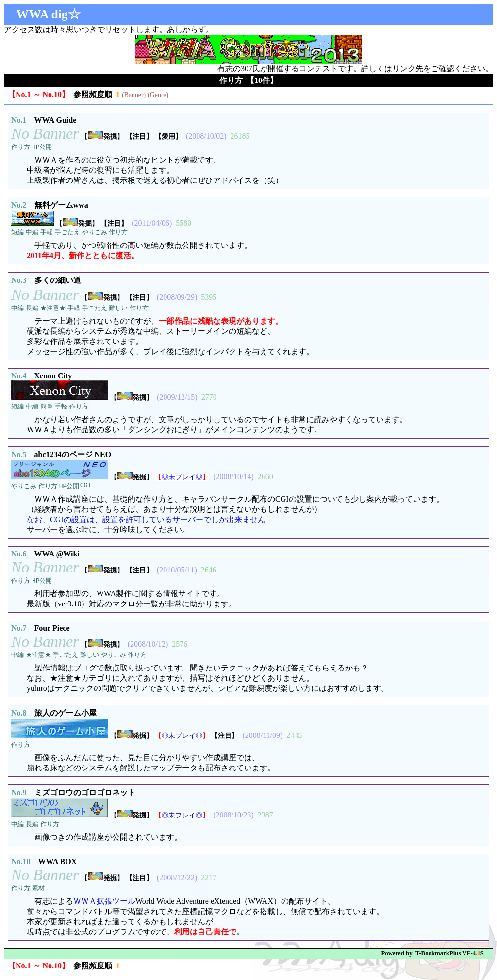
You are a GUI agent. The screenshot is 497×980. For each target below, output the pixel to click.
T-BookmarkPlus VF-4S (450, 958)
